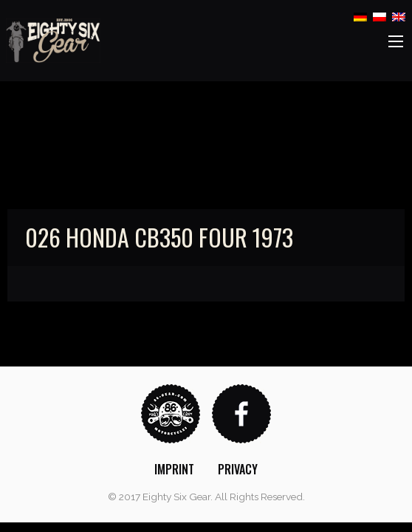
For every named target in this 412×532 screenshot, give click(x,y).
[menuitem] (174, 469)
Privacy (238, 469)
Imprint (174, 469)
